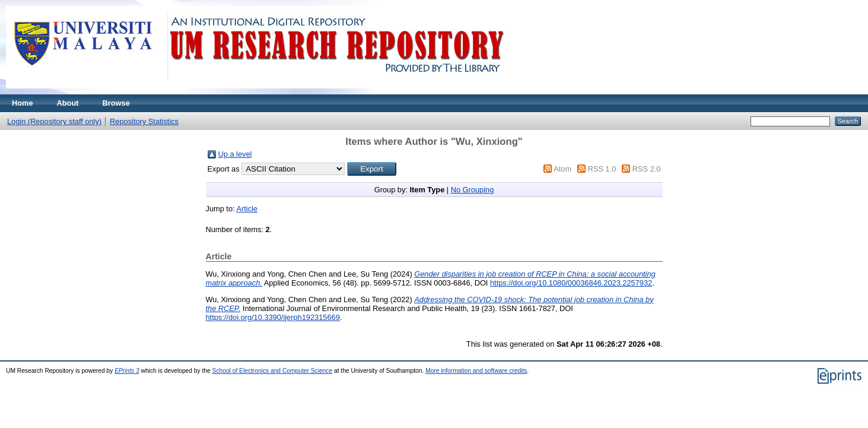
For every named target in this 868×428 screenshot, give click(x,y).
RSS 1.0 (602, 169)
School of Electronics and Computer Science (273, 371)
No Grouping (473, 190)
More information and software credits (476, 371)
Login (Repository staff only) (54, 121)
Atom (562, 169)
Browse (116, 103)
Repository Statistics (144, 121)
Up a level (235, 154)
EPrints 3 (127, 371)
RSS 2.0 (647, 169)
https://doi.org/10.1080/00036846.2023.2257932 (571, 283)
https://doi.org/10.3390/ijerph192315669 (273, 317)
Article (247, 209)
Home (23, 103)
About (68, 103)
